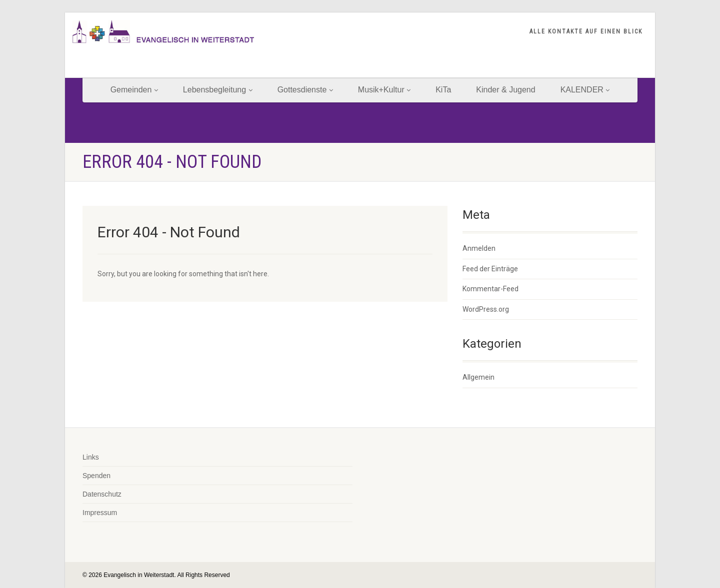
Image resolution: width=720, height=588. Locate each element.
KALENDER (585, 90)
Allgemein (478, 377)
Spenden (96, 476)
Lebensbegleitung (218, 90)
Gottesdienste (305, 90)
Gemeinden (134, 90)
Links (91, 457)
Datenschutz (102, 494)
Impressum (100, 513)
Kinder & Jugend (505, 90)
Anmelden (479, 248)
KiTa (443, 90)
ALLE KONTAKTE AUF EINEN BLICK (586, 31)
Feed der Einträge (490, 269)
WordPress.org (486, 309)
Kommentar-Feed (490, 289)
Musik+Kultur (384, 90)
